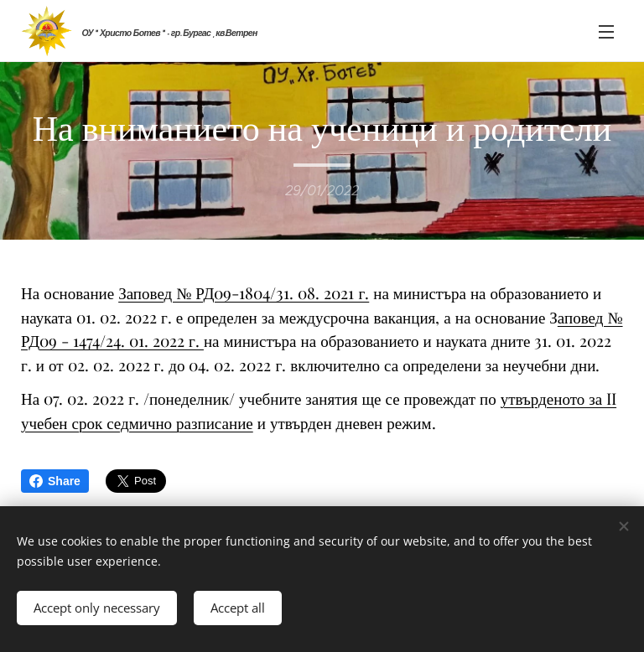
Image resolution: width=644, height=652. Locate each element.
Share (55, 481)
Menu (606, 32)
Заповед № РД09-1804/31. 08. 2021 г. (244, 292)
